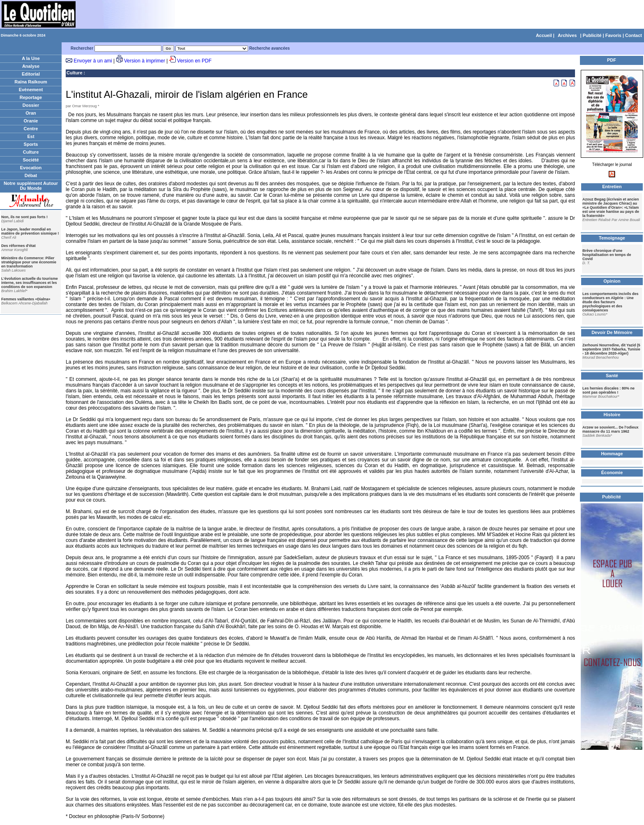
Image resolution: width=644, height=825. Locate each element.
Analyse (31, 66)
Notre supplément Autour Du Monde (31, 186)
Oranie (31, 121)
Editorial (31, 74)
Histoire (612, 415)
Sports (31, 144)
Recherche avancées (270, 48)
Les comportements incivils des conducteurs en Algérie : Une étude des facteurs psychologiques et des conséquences (611, 302)
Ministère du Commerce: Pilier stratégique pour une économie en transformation (29, 262)
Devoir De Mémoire (612, 332)
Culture (31, 152)
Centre (31, 129)
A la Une (31, 58)
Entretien (612, 187)
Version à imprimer (145, 61)
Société (31, 160)
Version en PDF (194, 61)
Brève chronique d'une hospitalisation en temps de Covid (607, 255)
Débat (31, 175)
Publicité (592, 35)
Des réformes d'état (18, 246)
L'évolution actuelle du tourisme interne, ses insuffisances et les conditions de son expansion (30, 283)
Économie (612, 472)
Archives (567, 35)
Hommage (612, 454)
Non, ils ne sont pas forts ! (24, 217)
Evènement (31, 90)
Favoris (613, 35)
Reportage (31, 97)
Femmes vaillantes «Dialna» (26, 299)
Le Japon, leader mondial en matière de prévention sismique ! (30, 231)
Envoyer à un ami (93, 61)
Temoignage (612, 238)
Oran (31, 113)
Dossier (31, 105)
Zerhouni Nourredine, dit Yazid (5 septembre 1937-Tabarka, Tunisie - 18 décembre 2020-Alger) (611, 349)
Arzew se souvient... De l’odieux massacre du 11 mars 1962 (611, 429)
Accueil (544, 35)
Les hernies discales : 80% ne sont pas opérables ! (608, 390)
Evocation (31, 168)
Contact (634, 35)
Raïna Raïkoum (31, 82)
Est (31, 136)
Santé (612, 376)
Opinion (612, 281)
